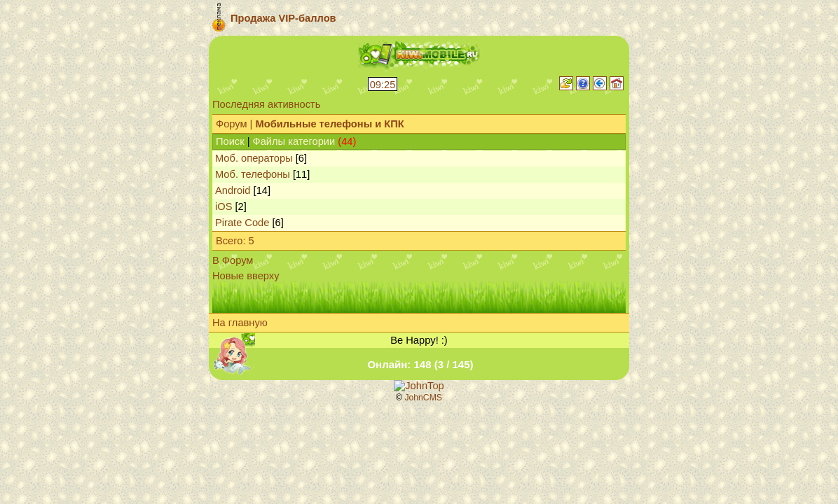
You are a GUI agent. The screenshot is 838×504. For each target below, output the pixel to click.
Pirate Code (242, 223)
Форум (232, 124)
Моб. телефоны (253, 174)
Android (233, 190)
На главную (240, 323)
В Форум (233, 260)
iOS (224, 206)
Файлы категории (294, 141)
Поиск (230, 141)
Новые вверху (246, 276)
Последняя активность (266, 104)
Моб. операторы (254, 158)
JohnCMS (423, 398)
